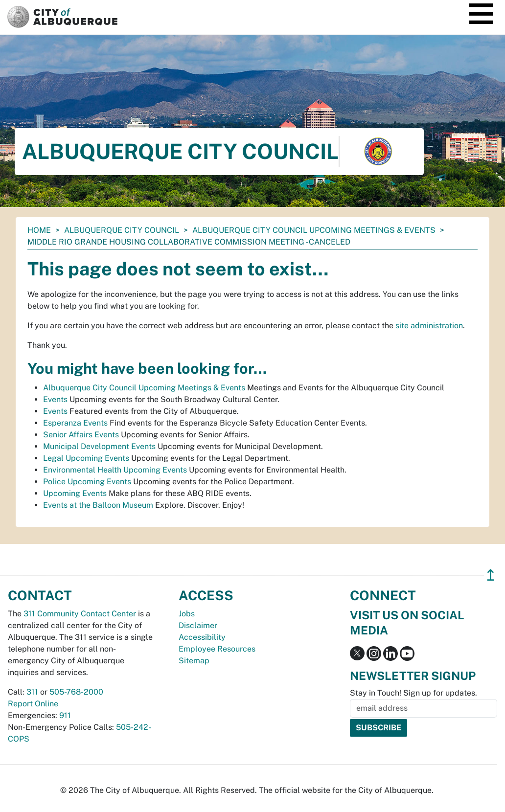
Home (39, 230)
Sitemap (194, 661)
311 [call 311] (32, 692)
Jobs (187, 614)
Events (55, 399)
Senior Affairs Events (81, 435)
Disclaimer (198, 625)
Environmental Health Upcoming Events (115, 470)
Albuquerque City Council (122, 230)
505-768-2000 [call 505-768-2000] (76, 692)
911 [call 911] (65, 715)
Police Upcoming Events (87, 482)
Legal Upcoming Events (86, 458)
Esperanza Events (75, 423)
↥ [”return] (491, 575)
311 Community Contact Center (80, 614)
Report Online (33, 704)
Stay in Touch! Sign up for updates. (413, 693)
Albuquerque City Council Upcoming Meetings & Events (314, 230)
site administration (429, 326)
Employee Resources (217, 649)
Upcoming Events (75, 493)
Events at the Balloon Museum (98, 505)
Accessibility (202, 637)
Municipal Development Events (99, 446)
